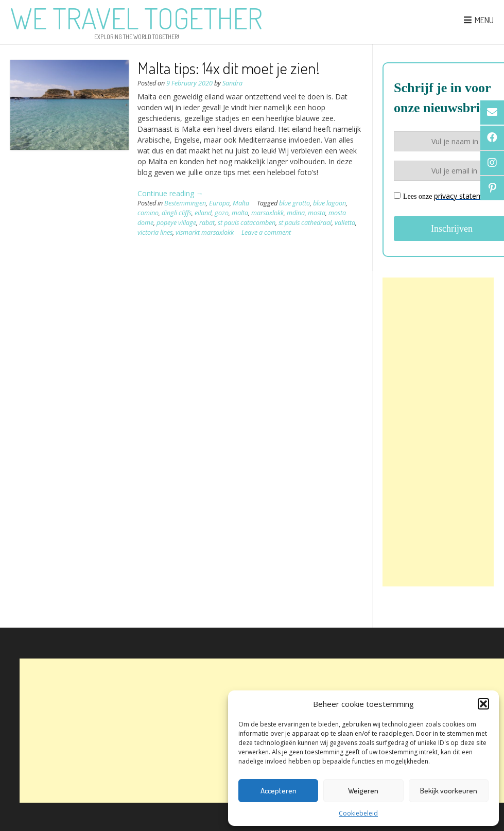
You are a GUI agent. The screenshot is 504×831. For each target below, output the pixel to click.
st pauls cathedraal (305, 223)
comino (148, 213)
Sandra (232, 83)
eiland (203, 213)
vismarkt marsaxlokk (205, 232)
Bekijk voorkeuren (449, 791)
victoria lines (155, 232)
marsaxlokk (267, 213)
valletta (345, 223)
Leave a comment (266, 232)
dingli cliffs (177, 213)
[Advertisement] (438, 432)
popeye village (176, 223)
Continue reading (170, 193)
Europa (219, 203)
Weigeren (363, 791)
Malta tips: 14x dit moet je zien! (229, 68)
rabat (207, 223)
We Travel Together (136, 18)
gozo (222, 213)
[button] (483, 704)
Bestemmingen (185, 203)
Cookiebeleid (358, 813)
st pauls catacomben (247, 223)
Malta (241, 203)
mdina (296, 213)
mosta (317, 213)
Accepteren (279, 791)
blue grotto (294, 203)
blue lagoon (329, 203)
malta (240, 213)
